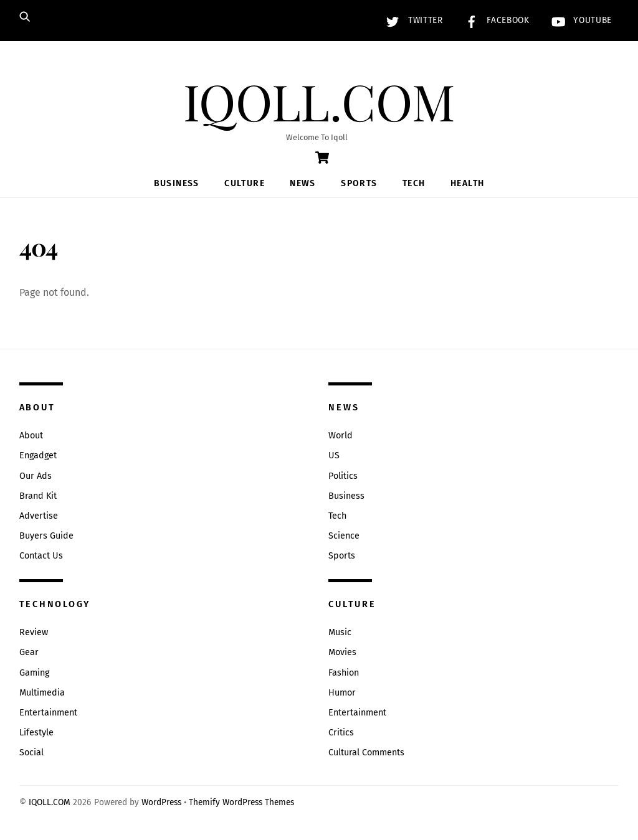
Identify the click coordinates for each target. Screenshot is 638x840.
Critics (341, 733)
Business (177, 183)
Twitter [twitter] (411, 20)
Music (340, 632)
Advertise (39, 516)
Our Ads (36, 476)
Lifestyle (36, 733)
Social (31, 753)
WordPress (161, 802)
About (31, 436)
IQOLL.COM (50, 802)
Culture (245, 183)
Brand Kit (38, 496)
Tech (414, 183)
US (334, 455)
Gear (29, 652)
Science (344, 536)
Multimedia (42, 693)
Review (34, 632)
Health (467, 183)
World (340, 436)
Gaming (34, 673)
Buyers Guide (46, 536)
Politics (343, 476)
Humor (342, 693)
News (303, 183)
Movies (342, 652)
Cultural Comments (366, 753)
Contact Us (41, 556)
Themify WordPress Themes (241, 802)
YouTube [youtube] (579, 20)
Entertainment (48, 713)
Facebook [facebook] (494, 20)
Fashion (344, 673)
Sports (359, 183)
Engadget (38, 455)
